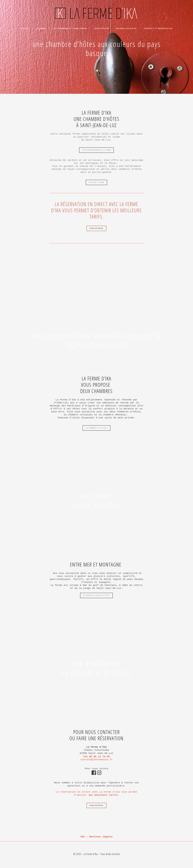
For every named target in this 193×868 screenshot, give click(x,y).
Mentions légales (101, 837)
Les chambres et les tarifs (97, 428)
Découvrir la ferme (96, 182)
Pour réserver (96, 228)
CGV (83, 837)
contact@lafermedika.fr (96, 760)
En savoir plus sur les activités (96, 595)
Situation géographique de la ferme (96, 150)
